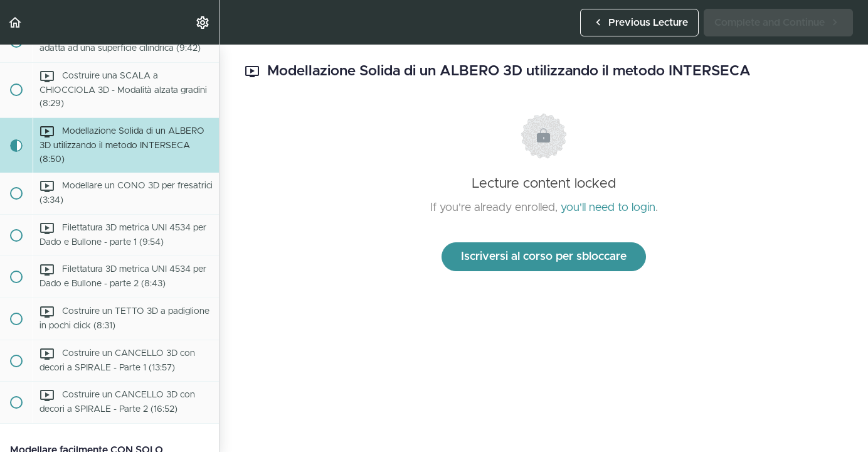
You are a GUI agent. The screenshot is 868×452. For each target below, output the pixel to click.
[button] (16, 22)
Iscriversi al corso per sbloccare (544, 257)
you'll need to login (608, 208)
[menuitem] (203, 22)
